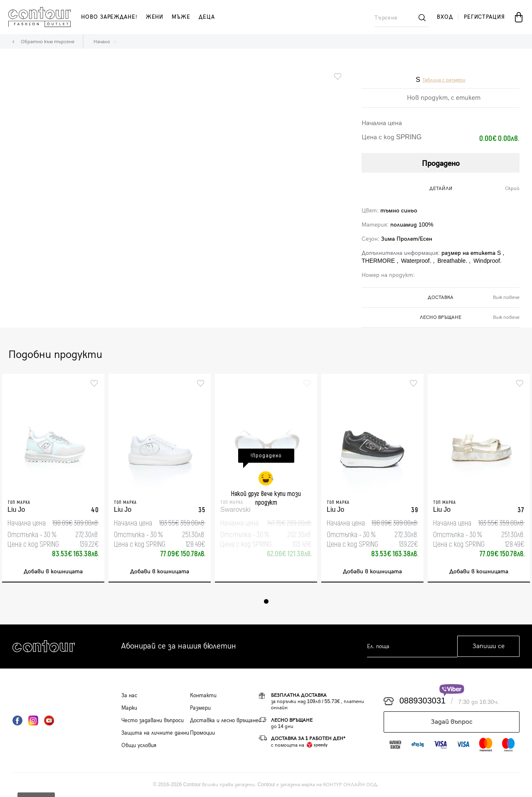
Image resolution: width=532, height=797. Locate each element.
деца (207, 17)
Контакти (203, 696)
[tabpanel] (53, 478)
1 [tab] (266, 601)
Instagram (33, 721)
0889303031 (422, 701)
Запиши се (489, 647)
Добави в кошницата (53, 572)
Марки (129, 708)
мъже (181, 17)
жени (155, 17)
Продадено (441, 164)
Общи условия (139, 745)
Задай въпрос (452, 722)
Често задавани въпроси (153, 721)
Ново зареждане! (109, 17)
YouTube (49, 721)
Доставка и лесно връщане (224, 721)
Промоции (202, 733)
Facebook (17, 721)
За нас (129, 696)
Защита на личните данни (155, 733)
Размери (200, 708)
